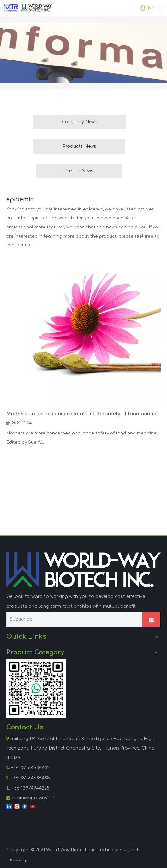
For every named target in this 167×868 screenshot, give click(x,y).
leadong (18, 860)
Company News (80, 122)
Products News (79, 146)
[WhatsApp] (36, 688)
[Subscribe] (73, 619)
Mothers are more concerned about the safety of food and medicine (83, 414)
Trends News (79, 171)
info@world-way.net (34, 798)
